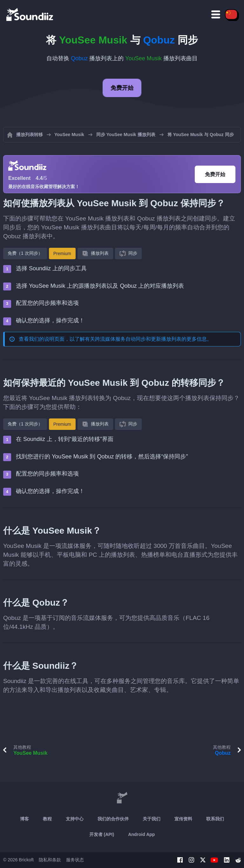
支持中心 (75, 819)
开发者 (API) (102, 834)
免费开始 (122, 88)
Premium (62, 253)
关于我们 (152, 819)
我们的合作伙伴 (113, 819)
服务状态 (75, 860)
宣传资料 (183, 819)
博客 (24, 819)
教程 (47, 819)
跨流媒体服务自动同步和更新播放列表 (138, 339)
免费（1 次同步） (25, 253)
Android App (141, 834)
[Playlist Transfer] (30, 14)
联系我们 (215, 819)
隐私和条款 (50, 860)
